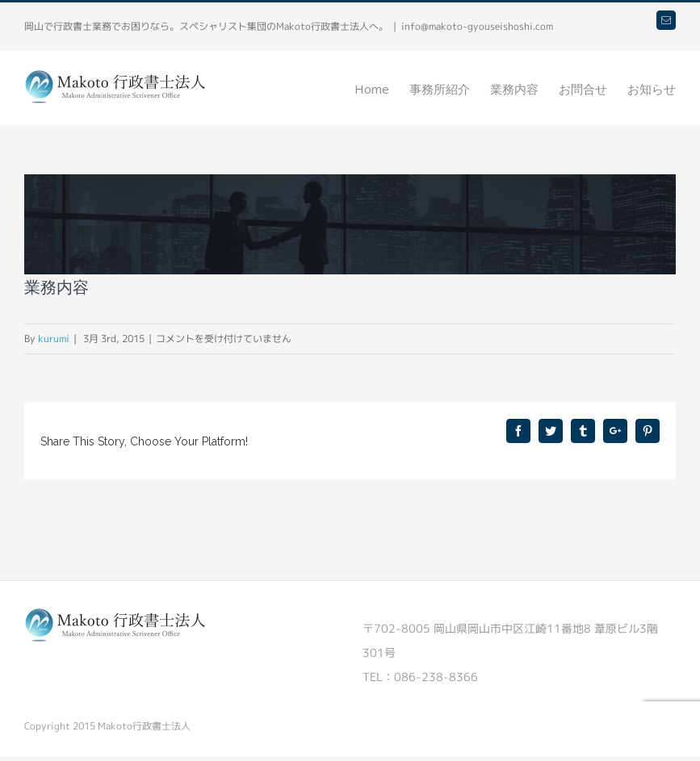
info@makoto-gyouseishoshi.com (477, 26)
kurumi (54, 339)
